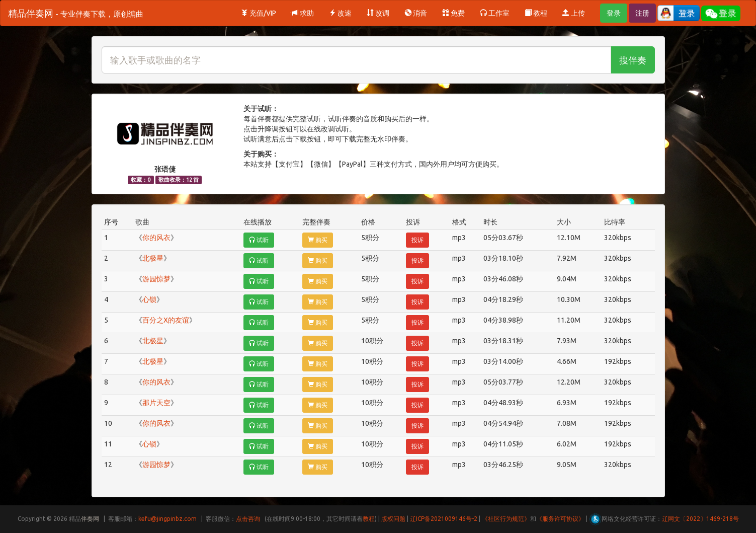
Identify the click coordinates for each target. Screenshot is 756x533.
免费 (453, 13)
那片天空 (156, 403)
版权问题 (393, 519)
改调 (378, 13)
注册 (642, 13)
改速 (340, 13)
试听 (259, 240)
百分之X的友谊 (166, 320)
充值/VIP (259, 13)
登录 (614, 13)
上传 (574, 13)
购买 (318, 240)
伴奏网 (90, 519)
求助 (303, 13)
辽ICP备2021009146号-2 (444, 519)
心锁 (149, 299)
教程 (536, 13)
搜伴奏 (633, 60)
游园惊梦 (156, 279)
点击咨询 (248, 519)
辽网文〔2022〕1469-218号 (700, 519)
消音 (416, 13)
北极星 (153, 258)
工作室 (495, 13)
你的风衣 (156, 238)
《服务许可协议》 (560, 519)
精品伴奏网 (76, 13)
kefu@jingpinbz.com (167, 519)
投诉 (417, 240)
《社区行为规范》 (506, 519)
